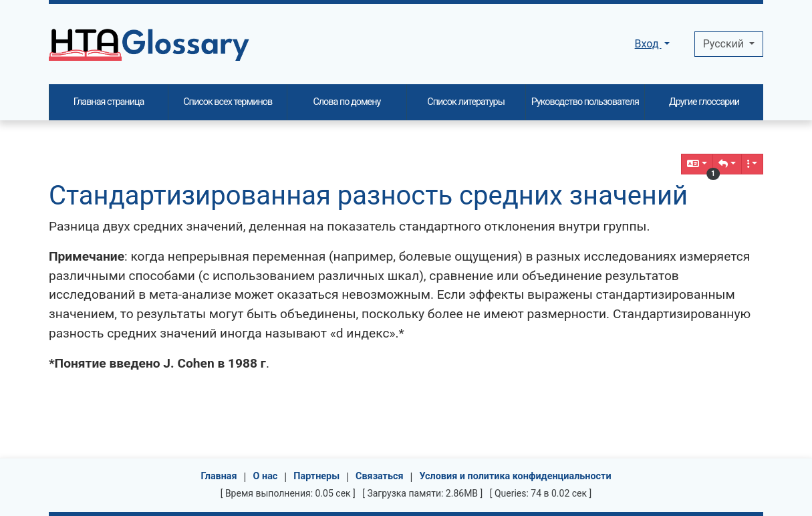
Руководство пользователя (585, 102)
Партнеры (316, 476)
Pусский (725, 44)
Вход (648, 44)
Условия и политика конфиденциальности (515, 476)
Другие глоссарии (704, 102)
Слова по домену (347, 102)
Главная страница (109, 102)
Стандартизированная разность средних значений (368, 196)
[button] (727, 164)
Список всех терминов (228, 102)
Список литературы (466, 102)
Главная (219, 476)
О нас (266, 476)
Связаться (380, 476)
